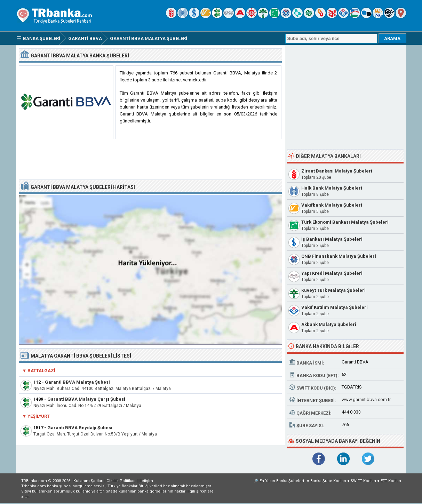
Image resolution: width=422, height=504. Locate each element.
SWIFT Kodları (363, 481)
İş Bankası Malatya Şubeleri (332, 239)
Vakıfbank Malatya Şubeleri (332, 205)
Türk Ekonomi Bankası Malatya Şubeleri (345, 222)
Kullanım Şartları (88, 481)
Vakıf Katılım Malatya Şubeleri (335, 307)
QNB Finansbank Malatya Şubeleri (339, 256)
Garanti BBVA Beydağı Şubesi (80, 428)
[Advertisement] (150, 160)
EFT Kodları (391, 481)
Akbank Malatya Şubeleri (329, 324)
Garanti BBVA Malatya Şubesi (77, 382)
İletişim (146, 481)
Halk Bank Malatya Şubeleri (332, 188)
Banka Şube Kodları (328, 481)
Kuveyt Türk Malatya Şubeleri (333, 290)
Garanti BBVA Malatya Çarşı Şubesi (86, 399)
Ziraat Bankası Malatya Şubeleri (337, 171)
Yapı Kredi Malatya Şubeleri (332, 273)
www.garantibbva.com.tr (366, 399)
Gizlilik (121, 481)
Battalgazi (41, 371)
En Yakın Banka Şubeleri (282, 481)
